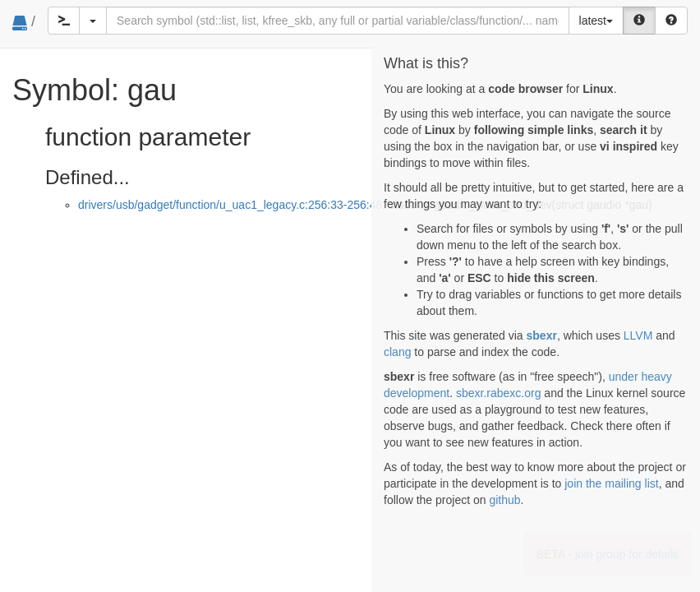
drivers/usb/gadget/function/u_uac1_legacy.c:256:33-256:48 (230, 205)
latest (596, 21)
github (504, 500)
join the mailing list (611, 483)
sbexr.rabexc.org (499, 393)
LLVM (638, 335)
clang (397, 352)
